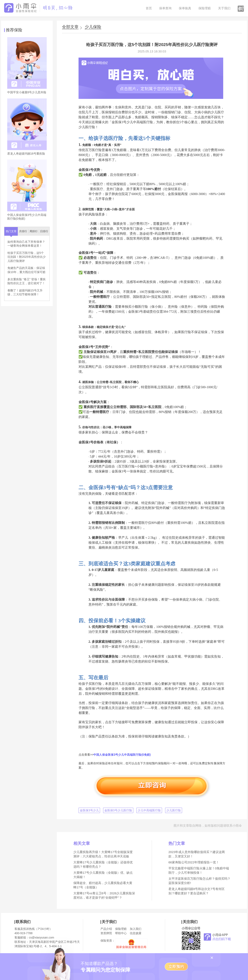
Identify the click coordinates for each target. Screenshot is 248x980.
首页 (149, 8)
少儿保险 (93, 27)
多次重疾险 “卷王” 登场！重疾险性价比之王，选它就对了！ (27, 281)
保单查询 (165, 8)
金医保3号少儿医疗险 (118, 810)
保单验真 (185, 8)
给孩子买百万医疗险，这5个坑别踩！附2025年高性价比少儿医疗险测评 (27, 257)
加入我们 (136, 929)
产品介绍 (106, 929)
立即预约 (176, 967)
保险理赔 (205, 8)
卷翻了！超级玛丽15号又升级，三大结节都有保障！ (25, 292)
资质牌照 (106, 933)
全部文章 (70, 27)
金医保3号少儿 (89, 810)
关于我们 (224, 8)
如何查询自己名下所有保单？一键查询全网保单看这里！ (26, 244)
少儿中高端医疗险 (149, 810)
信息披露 (136, 933)
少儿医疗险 (174, 810)
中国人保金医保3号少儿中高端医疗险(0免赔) (122, 755)
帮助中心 (121, 933)
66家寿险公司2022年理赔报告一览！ (194, 862)
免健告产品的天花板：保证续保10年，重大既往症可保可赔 (26, 270)
